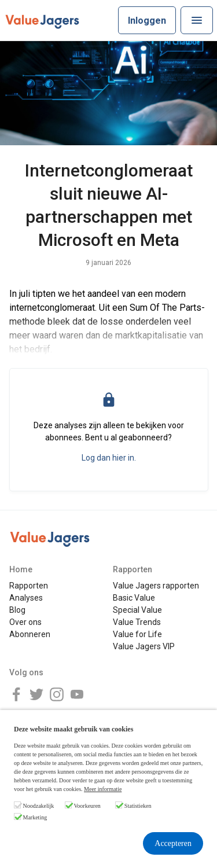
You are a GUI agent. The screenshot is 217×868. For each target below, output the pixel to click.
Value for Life (137, 634)
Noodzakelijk (39, 806)
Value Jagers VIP (144, 646)
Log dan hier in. (109, 458)
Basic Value (134, 598)
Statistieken (138, 806)
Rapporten (29, 586)
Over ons (25, 622)
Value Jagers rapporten (156, 586)
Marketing (35, 817)
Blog (17, 610)
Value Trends (137, 622)
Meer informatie (103, 789)
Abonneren (30, 634)
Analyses (26, 598)
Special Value (137, 610)
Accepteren (173, 843)
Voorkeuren (87, 806)
